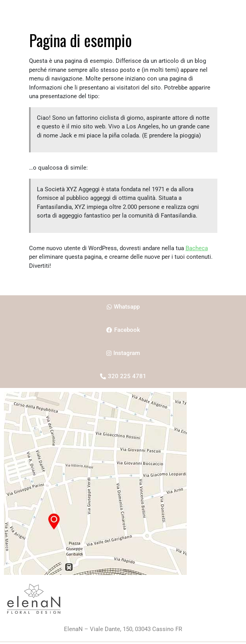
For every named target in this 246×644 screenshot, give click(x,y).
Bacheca (197, 248)
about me (115, 10)
